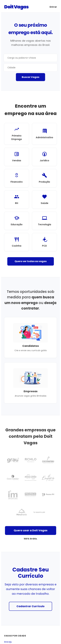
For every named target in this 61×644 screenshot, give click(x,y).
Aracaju (8, 642)
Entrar (53, 7)
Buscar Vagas (31, 77)
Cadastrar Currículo (31, 606)
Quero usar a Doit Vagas (31, 530)
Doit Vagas (16, 7)
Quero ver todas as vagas (31, 261)
